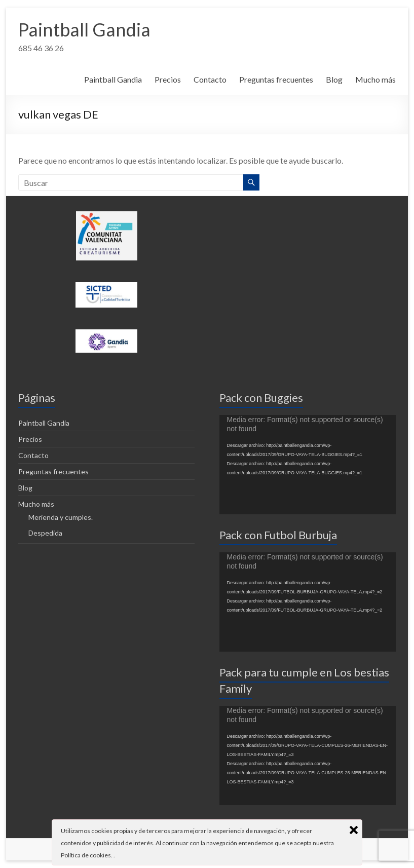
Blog (334, 79)
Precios (168, 79)
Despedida (45, 533)
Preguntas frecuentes (276, 79)
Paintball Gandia (84, 29)
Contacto (210, 79)
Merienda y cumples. (61, 517)
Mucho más (375, 79)
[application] (308, 465)
